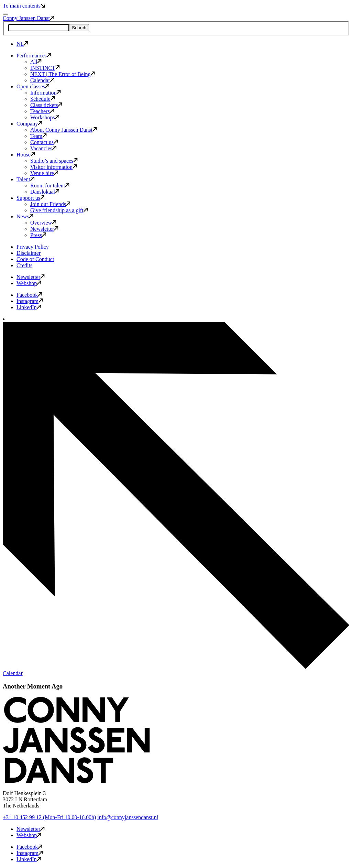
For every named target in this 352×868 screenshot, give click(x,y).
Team (38, 136)
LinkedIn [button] (29, 307)
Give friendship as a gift (59, 210)
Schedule (42, 99)
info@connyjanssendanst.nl (128, 817)
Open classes (33, 86)
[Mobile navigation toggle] (5, 14)
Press (38, 235)
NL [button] (22, 44)
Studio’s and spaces (54, 161)
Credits (24, 265)
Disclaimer (29, 253)
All (36, 62)
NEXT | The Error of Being (63, 74)
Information (46, 93)
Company (29, 124)
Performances (34, 56)
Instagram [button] (30, 301)
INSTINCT (45, 68)
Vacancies (43, 148)
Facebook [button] (29, 295)
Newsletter (44, 229)
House (26, 155)
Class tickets (46, 105)
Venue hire (44, 173)
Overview (43, 223)
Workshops (45, 117)
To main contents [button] (24, 6)
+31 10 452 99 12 (49, 817)
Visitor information (53, 167)
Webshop (29, 283)
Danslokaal (45, 192)
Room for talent (50, 186)
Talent (25, 179)
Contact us (44, 142)
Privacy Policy (33, 247)
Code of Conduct (35, 259)
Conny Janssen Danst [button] (28, 18)
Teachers (42, 111)
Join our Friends (50, 204)
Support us (30, 198)
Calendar (42, 80)
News (25, 216)
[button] (76, 782)
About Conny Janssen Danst (63, 130)
